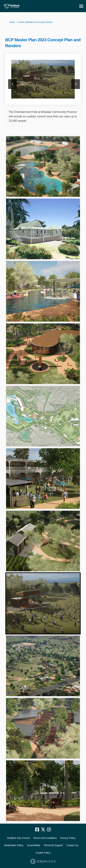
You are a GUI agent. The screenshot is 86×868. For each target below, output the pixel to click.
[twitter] (43, 830)
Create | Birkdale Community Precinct (35, 22)
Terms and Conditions (45, 838)
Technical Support (53, 845)
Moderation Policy (14, 845)
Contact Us (72, 845)
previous (12, 84)
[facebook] (37, 830)
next (76, 84)
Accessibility (33, 845)
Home (12, 22)
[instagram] (49, 830)
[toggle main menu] (81, 6)
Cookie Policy (43, 853)
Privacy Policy (68, 838)
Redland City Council (18, 838)
